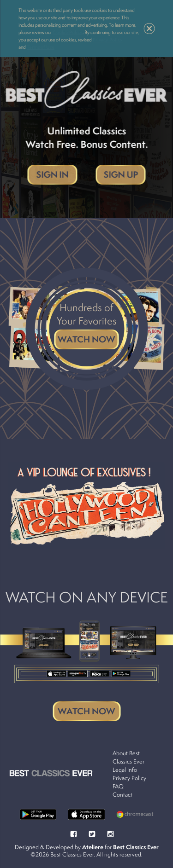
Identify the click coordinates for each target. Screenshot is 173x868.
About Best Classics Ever (128, 757)
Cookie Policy (68, 32)
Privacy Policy (108, 40)
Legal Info (125, 770)
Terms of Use (41, 47)
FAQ (118, 786)
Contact (122, 795)
